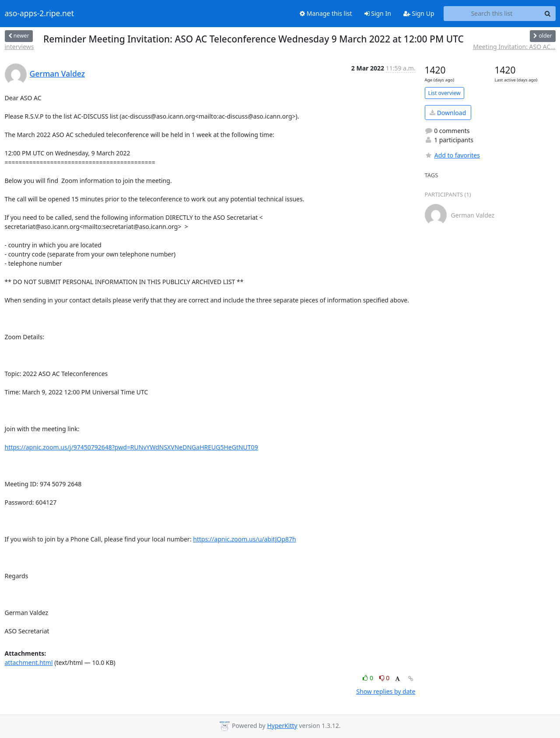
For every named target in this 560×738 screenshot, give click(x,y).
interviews (19, 47)
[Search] (548, 14)
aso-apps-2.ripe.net (40, 14)
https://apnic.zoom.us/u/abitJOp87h (244, 539)
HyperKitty (282, 726)
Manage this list (326, 13)
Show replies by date (386, 691)
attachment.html (29, 662)
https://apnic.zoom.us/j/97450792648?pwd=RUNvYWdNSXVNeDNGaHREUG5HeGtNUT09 (131, 447)
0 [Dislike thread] (385, 678)
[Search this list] (492, 14)
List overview (444, 93)
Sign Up (419, 13)
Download (448, 113)
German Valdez (58, 74)
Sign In (378, 13)
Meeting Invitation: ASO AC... (514, 47)
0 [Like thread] (369, 678)
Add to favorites (452, 155)
